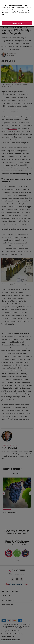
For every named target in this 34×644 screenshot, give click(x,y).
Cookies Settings (17, 18)
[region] (17, 13)
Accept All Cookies (17, 23)
